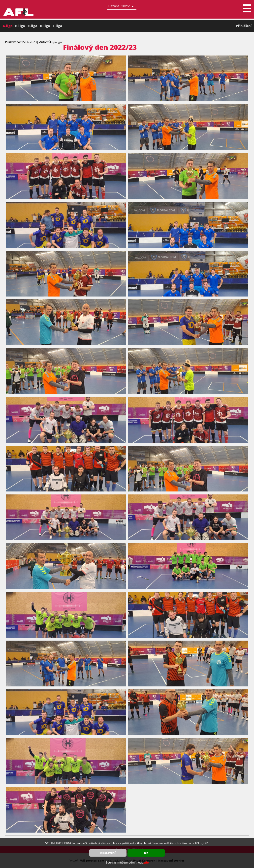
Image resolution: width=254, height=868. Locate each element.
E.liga (57, 26)
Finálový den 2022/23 (100, 47)
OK (146, 853)
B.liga (20, 26)
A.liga (8, 26)
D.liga (45, 26)
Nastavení (108, 853)
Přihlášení (244, 26)
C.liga (32, 26)
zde (146, 862)
